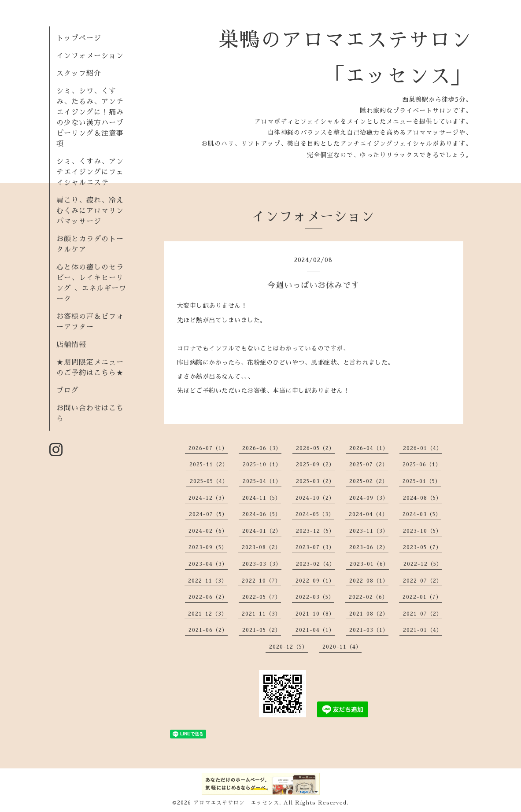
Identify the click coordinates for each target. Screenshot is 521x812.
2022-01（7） (422, 597)
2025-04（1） (262, 481)
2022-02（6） (368, 597)
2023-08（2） (261, 547)
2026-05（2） (315, 448)
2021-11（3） (261, 614)
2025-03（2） (315, 481)
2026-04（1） (369, 448)
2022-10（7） (261, 581)
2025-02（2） (369, 481)
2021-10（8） (315, 614)
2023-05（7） (422, 547)
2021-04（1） (315, 630)
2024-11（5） (262, 498)
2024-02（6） (208, 531)
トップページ (79, 38)
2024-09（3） (369, 498)
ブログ (68, 391)
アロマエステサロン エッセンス (236, 803)
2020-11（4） (342, 647)
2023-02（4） (316, 564)
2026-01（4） (423, 448)
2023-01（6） (369, 564)
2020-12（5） (288, 647)
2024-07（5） (208, 514)
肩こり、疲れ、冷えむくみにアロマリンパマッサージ (90, 211)
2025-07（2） (369, 465)
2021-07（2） (423, 614)
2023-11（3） (369, 531)
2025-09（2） (315, 465)
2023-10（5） (422, 531)
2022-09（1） (315, 581)
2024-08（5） (422, 498)
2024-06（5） (262, 514)
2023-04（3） (208, 564)
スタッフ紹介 (79, 74)
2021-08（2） (369, 614)
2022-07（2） (423, 581)
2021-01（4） (423, 630)
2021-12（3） (208, 614)
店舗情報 (71, 345)
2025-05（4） (209, 481)
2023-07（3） (315, 547)
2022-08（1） (369, 581)
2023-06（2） (369, 547)
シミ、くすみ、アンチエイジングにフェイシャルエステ (90, 172)
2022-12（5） (423, 564)
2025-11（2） (209, 465)
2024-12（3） (208, 498)
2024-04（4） (368, 514)
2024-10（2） (315, 498)
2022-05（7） (262, 597)
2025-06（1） (422, 465)
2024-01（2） (262, 531)
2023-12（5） (315, 531)
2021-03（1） (369, 630)
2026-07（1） (208, 448)
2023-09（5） (208, 547)
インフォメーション (90, 56)
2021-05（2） (262, 630)
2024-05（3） (315, 514)
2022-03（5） (315, 597)
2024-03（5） (422, 514)
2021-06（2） (208, 630)
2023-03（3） (262, 564)
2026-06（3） (262, 448)
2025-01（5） (422, 481)
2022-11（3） (208, 581)
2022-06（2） (208, 597)
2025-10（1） (262, 465)
